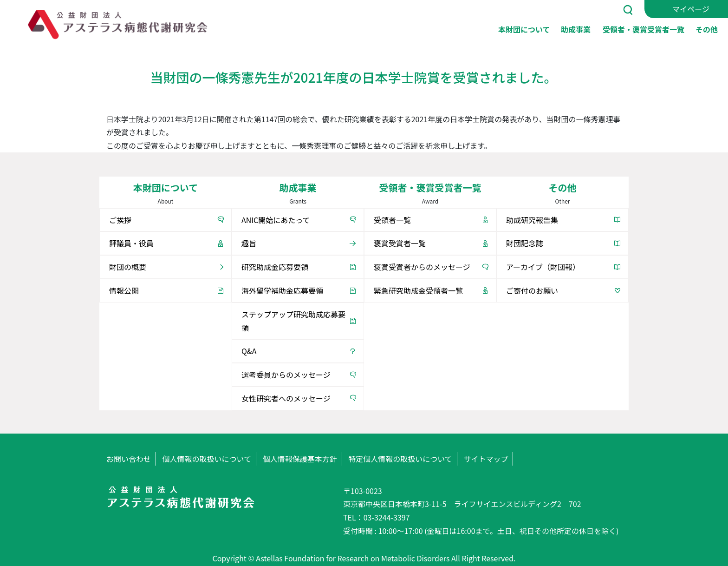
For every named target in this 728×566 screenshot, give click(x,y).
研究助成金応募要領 (275, 267)
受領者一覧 (392, 220)
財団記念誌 (525, 243)
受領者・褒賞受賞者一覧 (643, 29)
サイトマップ (486, 459)
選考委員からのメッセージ (286, 375)
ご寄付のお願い (532, 290)
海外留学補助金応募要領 (282, 290)
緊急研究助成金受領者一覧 (418, 290)
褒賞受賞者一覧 (400, 243)
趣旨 (249, 243)
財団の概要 (128, 267)
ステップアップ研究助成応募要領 (293, 321)
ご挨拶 (120, 220)
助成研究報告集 (532, 220)
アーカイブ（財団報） (543, 267)
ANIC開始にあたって (276, 220)
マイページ (691, 9)
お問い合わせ (129, 459)
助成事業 (576, 29)
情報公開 (124, 290)
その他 (707, 29)
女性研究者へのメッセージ (286, 398)
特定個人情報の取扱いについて (400, 459)
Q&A (249, 351)
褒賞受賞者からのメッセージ (422, 267)
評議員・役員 (131, 243)
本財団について (524, 29)
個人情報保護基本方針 (300, 459)
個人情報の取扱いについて (207, 459)
